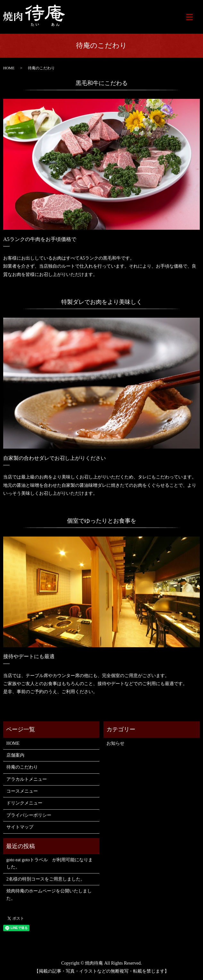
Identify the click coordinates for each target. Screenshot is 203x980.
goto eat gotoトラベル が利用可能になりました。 (50, 863)
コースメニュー (22, 791)
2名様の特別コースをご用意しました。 (46, 879)
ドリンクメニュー (24, 803)
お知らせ (115, 743)
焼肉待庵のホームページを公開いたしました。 (49, 894)
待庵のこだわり (22, 767)
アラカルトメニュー (27, 779)
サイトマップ (20, 827)
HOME (9, 68)
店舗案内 (15, 755)
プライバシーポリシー (29, 815)
